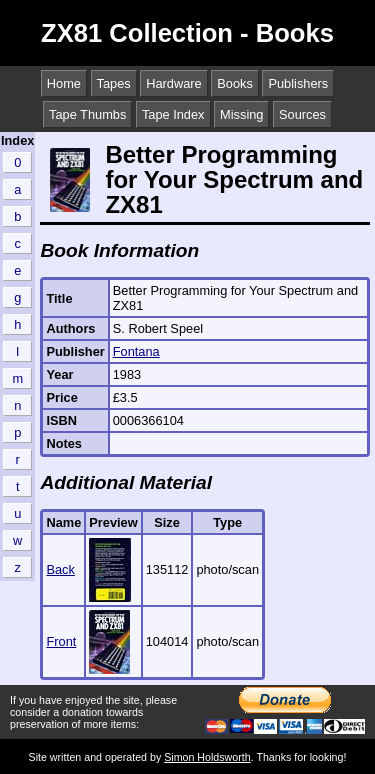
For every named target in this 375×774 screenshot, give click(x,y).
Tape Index (173, 114)
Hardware (173, 83)
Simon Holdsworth (207, 757)
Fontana (136, 351)
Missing (241, 114)
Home (64, 83)
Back (60, 569)
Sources (302, 114)
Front (61, 641)
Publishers (298, 83)
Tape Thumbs (87, 114)
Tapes (114, 83)
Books (235, 83)
